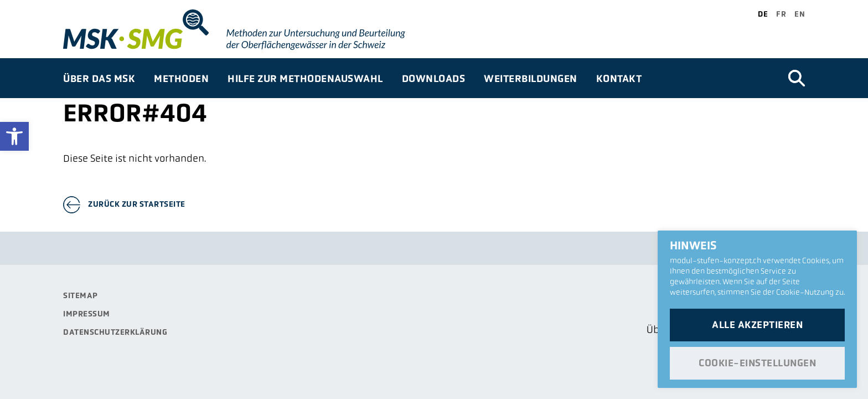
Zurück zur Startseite (137, 204)
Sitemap (81, 295)
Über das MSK (99, 78)
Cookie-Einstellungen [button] (757, 363)
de (763, 14)
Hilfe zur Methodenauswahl (305, 78)
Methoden (181, 78)
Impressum (87, 314)
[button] (14, 136)
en (800, 14)
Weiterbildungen (531, 78)
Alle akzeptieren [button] (757, 325)
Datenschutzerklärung (115, 332)
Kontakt (619, 78)
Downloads (434, 78)
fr (781, 14)
